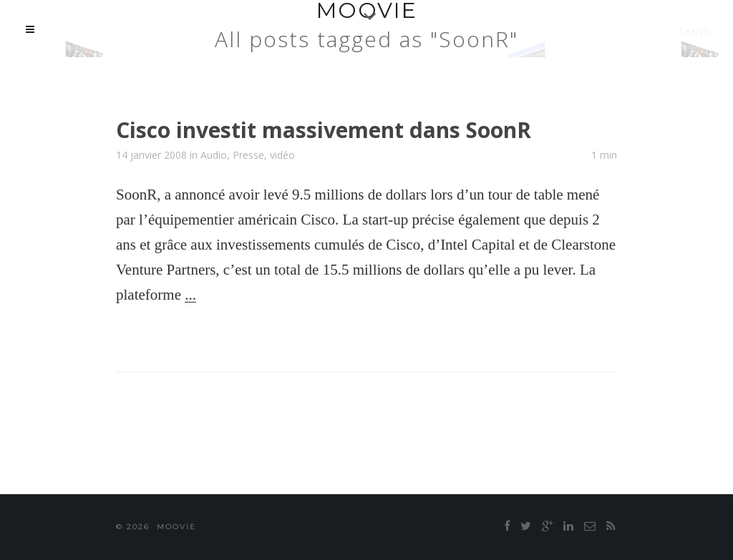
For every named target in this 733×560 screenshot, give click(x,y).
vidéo (282, 155)
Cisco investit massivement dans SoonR (324, 130)
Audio (214, 155)
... (190, 295)
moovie (176, 527)
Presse (248, 155)
